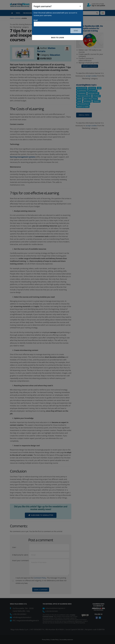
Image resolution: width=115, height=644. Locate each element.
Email (36, 20)
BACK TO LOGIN (58, 38)
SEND (76, 31)
